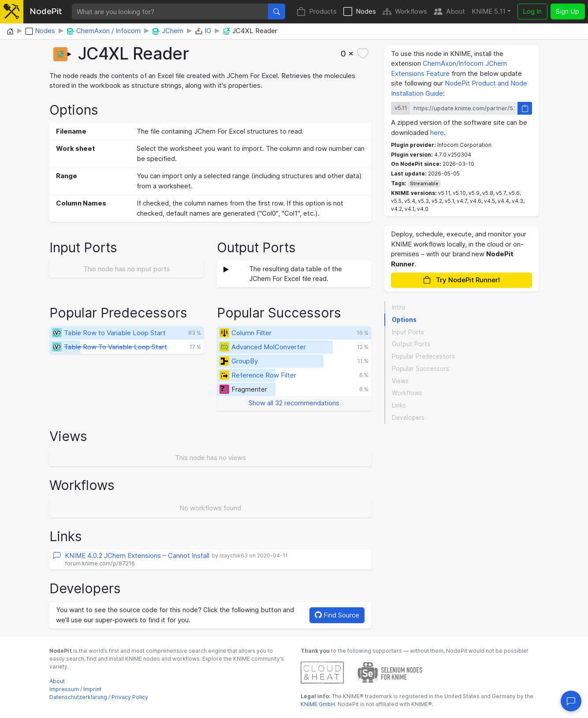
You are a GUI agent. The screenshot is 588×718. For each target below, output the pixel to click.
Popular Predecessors (423, 356)
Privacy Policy (130, 697)
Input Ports (408, 332)
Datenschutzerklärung (78, 697)
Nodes (360, 12)
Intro (399, 307)
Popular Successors (421, 369)
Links (399, 405)
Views (400, 381)
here (437, 133)
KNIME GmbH (318, 704)
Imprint (92, 689)
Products (317, 12)
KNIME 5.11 (489, 11)
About (449, 12)
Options (404, 320)
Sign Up (568, 11)
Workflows (405, 12)
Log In (532, 11)
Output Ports (411, 344)
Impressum (64, 689)
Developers (408, 418)
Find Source (337, 615)
